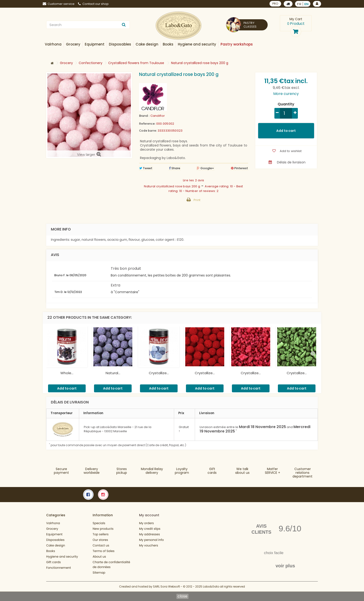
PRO (275, 4)
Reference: (147, 124)
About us (99, 557)
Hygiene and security (62, 557)
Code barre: (148, 131)
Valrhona (53, 523)
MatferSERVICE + (273, 471)
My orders (146, 523)
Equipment (54, 534)
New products (103, 529)
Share (175, 168)
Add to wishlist (290, 151)
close (182, 596)
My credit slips (150, 529)
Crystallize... (159, 373)
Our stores (100, 540)
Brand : (144, 116)
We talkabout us (242, 471)
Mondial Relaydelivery (152, 471)
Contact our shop (93, 4)
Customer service (59, 4)
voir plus (285, 566)
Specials (99, 523)
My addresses (149, 534)
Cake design (56, 545)
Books (51, 551)
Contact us (101, 545)
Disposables (55, 540)
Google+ (205, 168)
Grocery (52, 529)
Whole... (67, 373)
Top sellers (101, 534)
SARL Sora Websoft (166, 586)
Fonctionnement (59, 568)
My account (149, 515)
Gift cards (212, 471)
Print (197, 200)
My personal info (151, 540)
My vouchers (149, 545)
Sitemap (99, 573)
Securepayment (61, 471)
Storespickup (122, 471)
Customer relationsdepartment (302, 473)
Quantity (286, 104)
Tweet (146, 168)
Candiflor (158, 116)
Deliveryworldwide (92, 471)
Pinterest (239, 168)
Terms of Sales (104, 551)
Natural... (113, 373)
